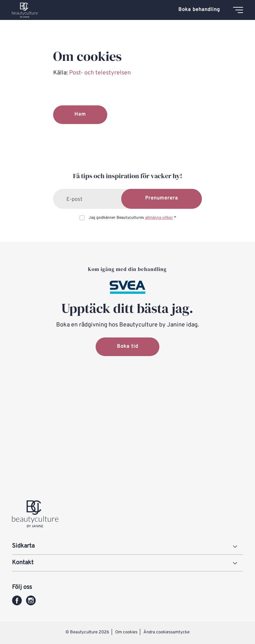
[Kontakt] (127, 563)
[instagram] (31, 600)
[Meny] (238, 10)
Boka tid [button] (127, 347)
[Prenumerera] (162, 199)
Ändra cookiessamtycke (167, 632)
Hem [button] (80, 115)
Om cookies (127, 632)
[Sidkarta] (127, 547)
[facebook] (17, 600)
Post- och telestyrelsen (101, 73)
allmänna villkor (159, 218)
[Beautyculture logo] (25, 10)
